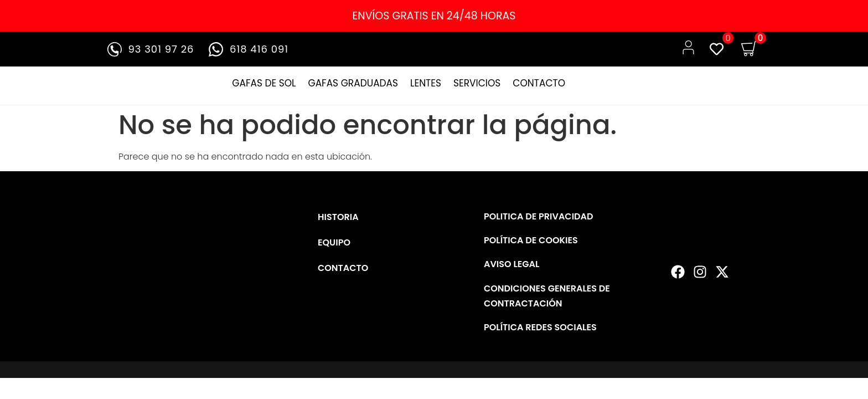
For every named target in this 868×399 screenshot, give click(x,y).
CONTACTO (539, 83)
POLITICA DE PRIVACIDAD (539, 216)
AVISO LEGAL (512, 264)
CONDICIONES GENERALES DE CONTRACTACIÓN (547, 296)
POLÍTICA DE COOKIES (531, 240)
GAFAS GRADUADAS (353, 83)
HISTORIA (338, 217)
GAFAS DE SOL (264, 83)
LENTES (426, 83)
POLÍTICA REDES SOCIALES (540, 327)
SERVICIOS (477, 83)
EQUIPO (334, 242)
